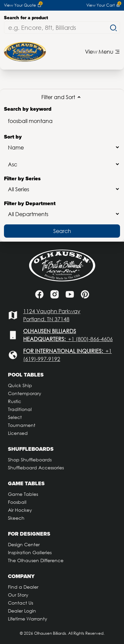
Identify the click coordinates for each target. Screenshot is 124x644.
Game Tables (23, 494)
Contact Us (21, 603)
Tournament (22, 425)
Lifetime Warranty (28, 619)
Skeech (16, 518)
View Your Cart (103, 5)
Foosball (17, 502)
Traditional (20, 409)
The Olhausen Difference (36, 560)
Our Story (18, 595)
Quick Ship (20, 385)
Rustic (15, 401)
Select (15, 417)
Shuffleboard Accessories (36, 468)
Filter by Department (62, 210)
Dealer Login (22, 611)
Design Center (24, 544)
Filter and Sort (62, 97)
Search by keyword (62, 117)
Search (62, 231)
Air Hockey (20, 510)
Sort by (62, 143)
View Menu (103, 52)
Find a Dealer (23, 587)
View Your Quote (23, 5)
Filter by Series (62, 185)
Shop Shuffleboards (30, 460)
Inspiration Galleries (30, 552)
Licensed (18, 433)
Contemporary (25, 393)
